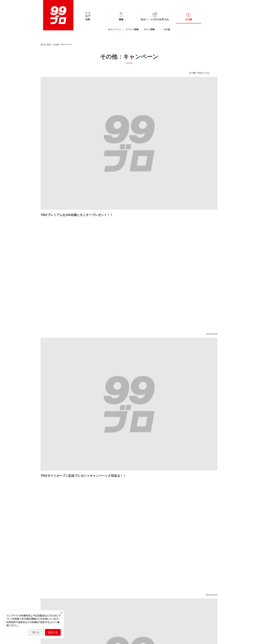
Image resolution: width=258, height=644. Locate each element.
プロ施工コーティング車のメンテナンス (66, 481)
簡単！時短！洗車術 (200, 488)
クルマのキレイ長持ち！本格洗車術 (119, 496)
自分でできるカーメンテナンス (111, 481)
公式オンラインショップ (187, 613)
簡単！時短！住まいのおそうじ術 (180, 481)
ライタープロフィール (205, 68)
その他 (188, 19)
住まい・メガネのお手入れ (155, 19)
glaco (178, 600)
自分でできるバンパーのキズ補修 (62, 473)
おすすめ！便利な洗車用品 (90, 488)
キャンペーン (115, 29)
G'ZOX (179, 610)
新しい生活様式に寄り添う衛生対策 (150, 473)
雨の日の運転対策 (121, 488)
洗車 (88, 19)
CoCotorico (181, 617)
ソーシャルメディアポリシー (66, 640)
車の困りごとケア (145, 481)
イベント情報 (132, 29)
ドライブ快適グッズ (197, 496)
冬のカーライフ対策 (55, 496)
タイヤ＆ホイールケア (56, 488)
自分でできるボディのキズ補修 (162, 496)
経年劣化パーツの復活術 (91, 503)
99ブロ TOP (46, 44)
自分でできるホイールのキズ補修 (105, 473)
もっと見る (129, 232)
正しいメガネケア (83, 496)
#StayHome (183, 473)
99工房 (179, 607)
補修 (121, 19)
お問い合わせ (88, 640)
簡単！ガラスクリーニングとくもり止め (160, 488)
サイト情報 (149, 29)
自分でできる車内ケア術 (57, 503)
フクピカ (180, 603)
